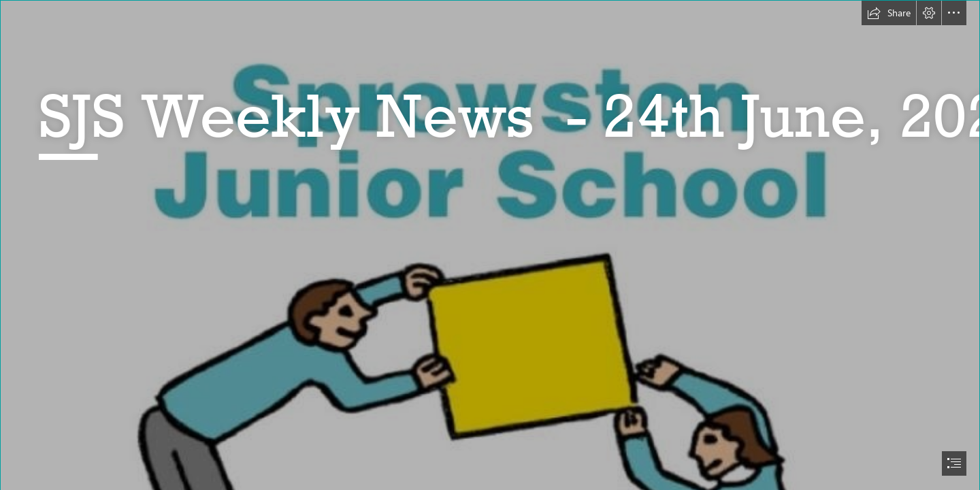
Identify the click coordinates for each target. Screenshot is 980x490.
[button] (889, 13)
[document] (490, 245)
